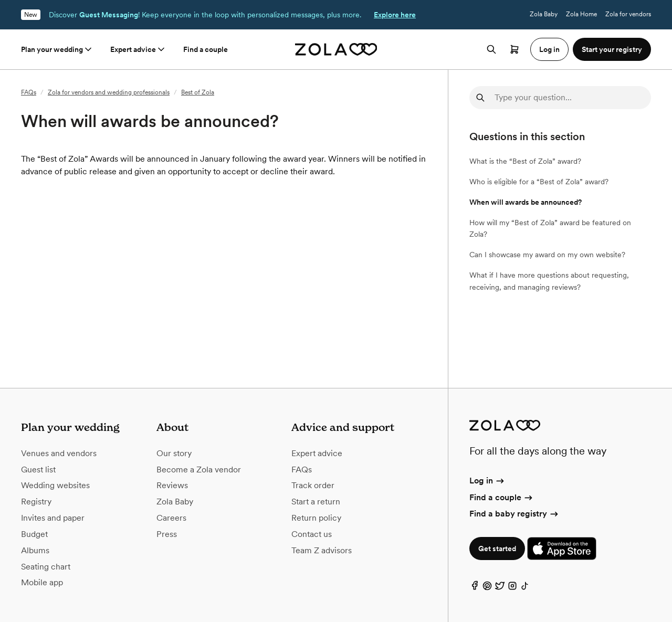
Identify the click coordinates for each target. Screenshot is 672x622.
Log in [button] (549, 49)
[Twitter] (500, 588)
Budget (34, 534)
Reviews (172, 485)
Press (167, 534)
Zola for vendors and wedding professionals (109, 92)
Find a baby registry (514, 514)
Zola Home (581, 14)
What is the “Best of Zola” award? (525, 161)
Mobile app (42, 582)
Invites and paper (53, 518)
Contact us (312, 534)
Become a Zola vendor (199, 470)
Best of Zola (198, 92)
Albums (35, 550)
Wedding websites (55, 485)
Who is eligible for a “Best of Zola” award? (539, 182)
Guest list (38, 470)
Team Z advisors (322, 550)
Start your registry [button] (612, 49)
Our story (174, 453)
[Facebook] (475, 588)
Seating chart (46, 567)
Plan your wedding (57, 49)
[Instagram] (512, 588)
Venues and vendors (59, 453)
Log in (487, 481)
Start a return (316, 502)
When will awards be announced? (526, 202)
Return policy (316, 518)
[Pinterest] (487, 588)
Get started (497, 549)
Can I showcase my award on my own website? (547, 255)
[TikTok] (525, 588)
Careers (171, 518)
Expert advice (138, 49)
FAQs (29, 92)
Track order (313, 485)
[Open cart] (514, 49)
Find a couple (206, 49)
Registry (36, 502)
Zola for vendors (628, 14)
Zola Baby (544, 14)
